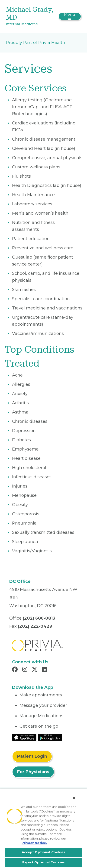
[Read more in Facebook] (16, 670)
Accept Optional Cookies (44, 852)
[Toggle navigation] (70, 16)
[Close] (74, 798)
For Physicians (33, 772)
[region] (43, 828)
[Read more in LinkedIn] (45, 670)
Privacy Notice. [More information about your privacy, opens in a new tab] (34, 843)
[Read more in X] (35, 670)
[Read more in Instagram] (25, 670)
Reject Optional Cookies (43, 862)
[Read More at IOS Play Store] (24, 737)
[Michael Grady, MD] (31, 16)
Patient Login (32, 756)
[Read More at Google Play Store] (50, 737)
